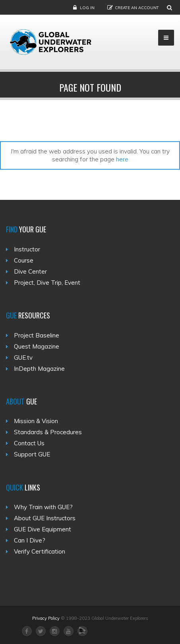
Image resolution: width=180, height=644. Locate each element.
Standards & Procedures (48, 432)
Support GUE (32, 454)
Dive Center (30, 271)
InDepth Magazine (39, 369)
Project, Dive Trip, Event (47, 283)
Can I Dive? (30, 540)
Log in (87, 8)
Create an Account (137, 8)
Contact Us (29, 443)
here (122, 159)
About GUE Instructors (45, 518)
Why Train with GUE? (43, 507)
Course (24, 260)
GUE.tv (23, 357)
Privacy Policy (46, 618)
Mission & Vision (36, 421)
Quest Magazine (37, 346)
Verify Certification (40, 551)
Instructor (27, 249)
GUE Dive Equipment (43, 529)
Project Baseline (37, 335)
